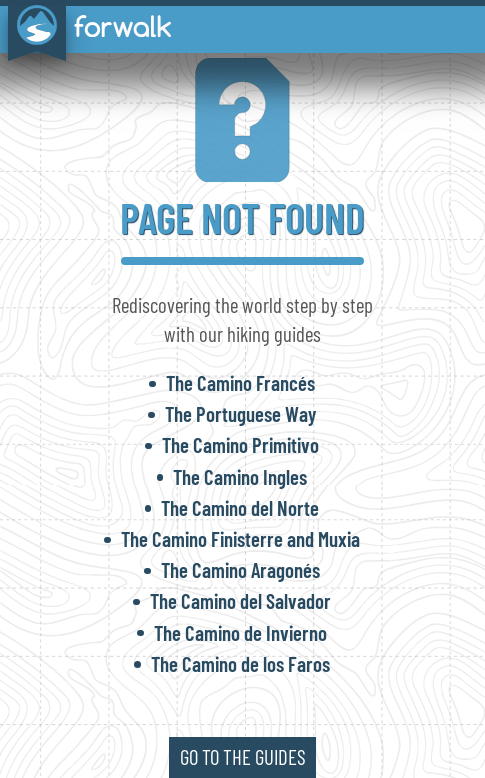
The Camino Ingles (240, 476)
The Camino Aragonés (240, 569)
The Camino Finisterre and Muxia (240, 538)
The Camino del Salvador (240, 600)
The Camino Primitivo (240, 444)
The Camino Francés (240, 382)
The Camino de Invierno (240, 632)
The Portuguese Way (240, 413)
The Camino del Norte (240, 507)
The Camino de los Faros (240, 663)
